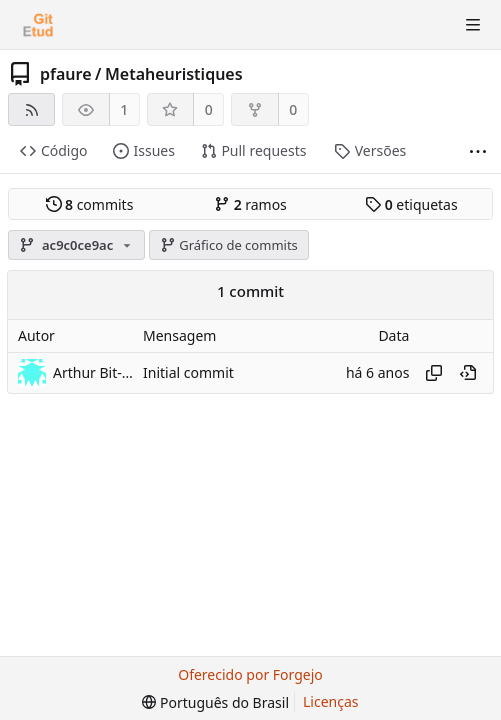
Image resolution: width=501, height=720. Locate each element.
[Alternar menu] (473, 25)
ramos (250, 204)
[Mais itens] (478, 151)
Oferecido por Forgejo (250, 674)
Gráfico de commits (229, 245)
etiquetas (411, 204)
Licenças (331, 701)
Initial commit (188, 372)
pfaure (66, 74)
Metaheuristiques (174, 74)
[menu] (215, 702)
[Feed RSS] (31, 109)
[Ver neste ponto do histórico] (468, 373)
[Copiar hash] (434, 373)
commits (90, 204)
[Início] (38, 25)
